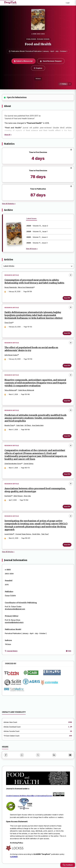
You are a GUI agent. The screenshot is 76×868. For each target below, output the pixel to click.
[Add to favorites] (71, 275)
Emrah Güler (36, 534)
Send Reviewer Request (51, 61)
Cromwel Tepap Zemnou (23, 534)
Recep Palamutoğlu (11, 287)
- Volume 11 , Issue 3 (37, 243)
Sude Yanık (20, 426)
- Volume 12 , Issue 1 (37, 231)
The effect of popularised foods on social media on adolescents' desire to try (31, 349)
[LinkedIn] (54, 755)
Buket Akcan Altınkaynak (26, 390)
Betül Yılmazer (18, 496)
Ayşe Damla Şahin (38, 426)
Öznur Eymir (8, 323)
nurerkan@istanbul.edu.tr (14, 623)
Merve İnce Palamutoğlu (26, 287)
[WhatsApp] (22, 755)
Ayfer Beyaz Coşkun (11, 355)
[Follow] (63, 84)
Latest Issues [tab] (32, 218)
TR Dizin (38, 79)
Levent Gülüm (9, 534)
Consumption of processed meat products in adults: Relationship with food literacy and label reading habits (34, 281)
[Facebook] (6, 755)
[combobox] (38, 266)
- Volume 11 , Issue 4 (37, 237)
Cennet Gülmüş (29, 464)
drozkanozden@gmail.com (15, 609)
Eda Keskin (8, 496)
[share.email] (70, 755)
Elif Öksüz (28, 426)
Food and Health (38, 44)
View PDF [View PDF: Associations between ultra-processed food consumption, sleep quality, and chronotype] (67, 507)
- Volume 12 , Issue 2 (37, 226)
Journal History (11, 651)
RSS (69, 651)
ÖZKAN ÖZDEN (43, 39)
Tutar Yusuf (45, 534)
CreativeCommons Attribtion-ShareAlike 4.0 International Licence (29, 796)
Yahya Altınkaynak (10, 390)
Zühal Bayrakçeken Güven (13, 464)
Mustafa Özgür (9, 426)
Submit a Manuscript (23, 61)
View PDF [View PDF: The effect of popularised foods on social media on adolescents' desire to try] (67, 366)
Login (68, 3)
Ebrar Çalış (27, 496)
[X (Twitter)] (38, 755)
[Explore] (38, 68)
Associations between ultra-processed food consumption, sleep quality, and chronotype (35, 490)
